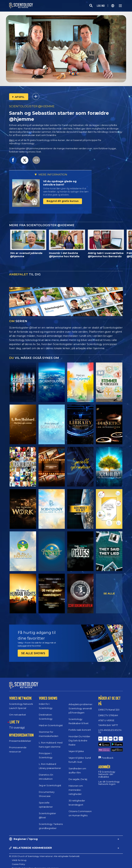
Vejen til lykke (76, 748)
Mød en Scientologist (51, 722)
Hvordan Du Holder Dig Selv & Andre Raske (79, 737)
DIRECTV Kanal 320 (109, 707)
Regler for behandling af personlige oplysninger (35, 865)
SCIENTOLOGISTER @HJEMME (32, 106)
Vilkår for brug (19, 857)
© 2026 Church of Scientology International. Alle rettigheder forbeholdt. (45, 853)
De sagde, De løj (78, 776)
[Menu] (120, 6)
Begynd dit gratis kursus (63, 201)
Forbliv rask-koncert (80, 727)
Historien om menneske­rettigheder (76, 787)
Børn (12, 140)
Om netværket (18, 712)
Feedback (108, 747)
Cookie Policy (18, 861)
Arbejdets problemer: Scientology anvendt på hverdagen (81, 705)
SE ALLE (109, 593)
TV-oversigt (17, 725)
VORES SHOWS (48, 695)
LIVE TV (14, 719)
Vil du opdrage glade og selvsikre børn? (60, 183)
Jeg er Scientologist (50, 782)
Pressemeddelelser (20, 738)
